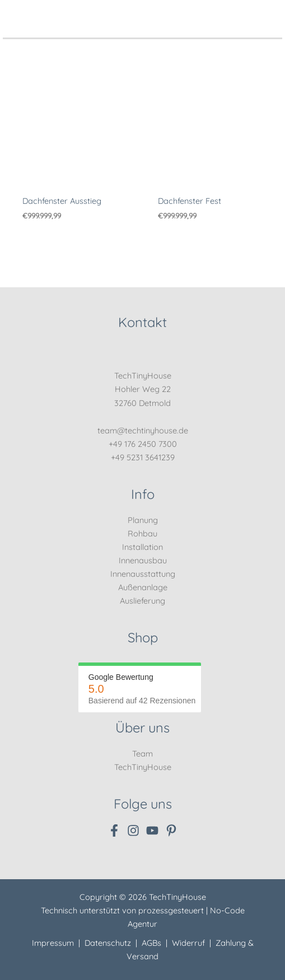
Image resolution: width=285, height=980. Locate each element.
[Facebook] (114, 830)
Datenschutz (108, 943)
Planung (143, 520)
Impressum (53, 943)
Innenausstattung (143, 574)
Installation (142, 547)
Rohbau (142, 533)
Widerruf (188, 943)
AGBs (151, 943)
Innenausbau (143, 560)
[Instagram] (133, 830)
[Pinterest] (171, 830)
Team (142, 753)
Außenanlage (143, 587)
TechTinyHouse (143, 767)
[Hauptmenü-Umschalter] (270, 12)
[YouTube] (152, 830)
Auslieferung (142, 601)
